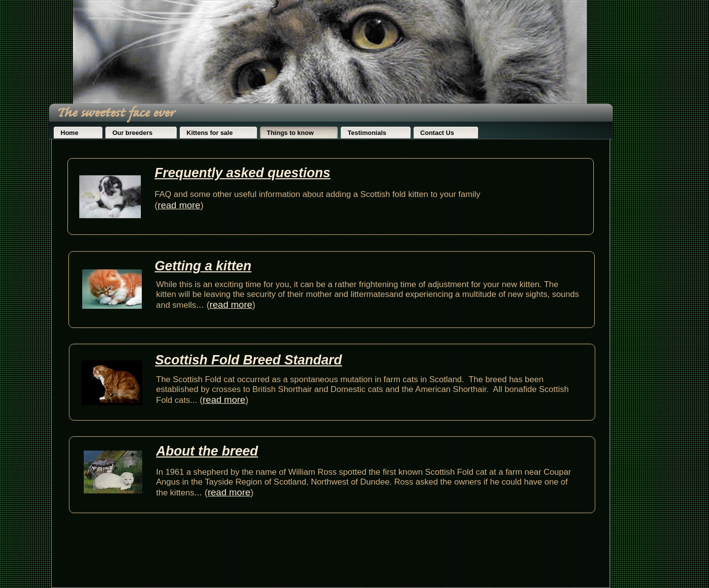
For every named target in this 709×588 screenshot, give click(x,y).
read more (229, 492)
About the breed (207, 451)
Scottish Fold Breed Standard (249, 360)
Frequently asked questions (242, 173)
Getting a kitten (203, 266)
